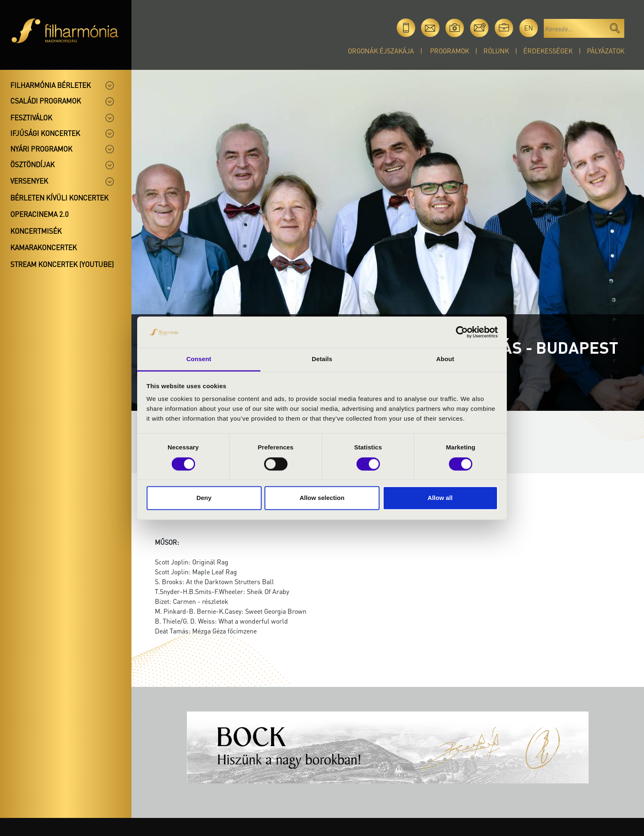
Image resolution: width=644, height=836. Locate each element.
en (529, 28)
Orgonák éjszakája (381, 51)
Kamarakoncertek (44, 247)
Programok (450, 51)
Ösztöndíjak (32, 164)
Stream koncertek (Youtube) (62, 264)
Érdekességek (548, 51)
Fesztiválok (31, 117)
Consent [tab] (199, 359)
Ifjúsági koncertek (45, 133)
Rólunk (496, 51)
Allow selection (322, 498)
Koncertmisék (36, 231)
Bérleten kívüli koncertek (59, 198)
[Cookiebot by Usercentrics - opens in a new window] (462, 332)
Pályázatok (606, 51)
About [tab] (445, 359)
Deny (204, 498)
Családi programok (46, 101)
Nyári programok (41, 149)
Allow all (440, 498)
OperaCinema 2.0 (39, 214)
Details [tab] (322, 359)
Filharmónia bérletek (51, 85)
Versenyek (29, 181)
